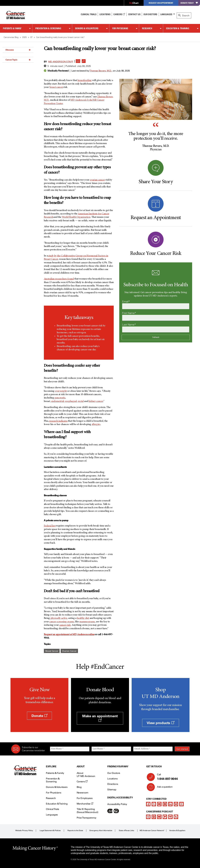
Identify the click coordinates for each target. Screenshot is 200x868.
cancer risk (65, 625)
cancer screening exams (62, 622)
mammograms (87, 622)
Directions (113, 784)
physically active (59, 618)
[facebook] (148, 804)
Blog (79, 787)
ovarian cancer (97, 180)
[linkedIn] (170, 804)
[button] (78, 60)
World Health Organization (76, 217)
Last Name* (129, 325)
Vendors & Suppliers (177, 830)
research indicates (58, 421)
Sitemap (112, 790)
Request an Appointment (161, 3)
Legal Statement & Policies (50, 830)
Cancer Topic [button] (18, 60)
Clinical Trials (89, 14)
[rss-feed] (176, 817)
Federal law (50, 526)
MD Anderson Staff (61, 62)
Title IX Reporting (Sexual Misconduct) (87, 811)
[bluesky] (176, 804)
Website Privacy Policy (24, 830)
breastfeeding (85, 80)
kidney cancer (96, 401)
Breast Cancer (52, 651)
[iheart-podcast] (170, 817)
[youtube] (159, 804)
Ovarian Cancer (69, 651)
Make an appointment (100, 718)
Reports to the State (75, 830)
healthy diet (83, 618)
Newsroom (83, 793)
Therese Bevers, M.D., (101, 71)
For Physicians (120, 28)
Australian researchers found (59, 279)
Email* (126, 302)
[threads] (181, 804)
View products (161, 723)
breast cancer (56, 87)
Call (172, 777)
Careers (119, 14)
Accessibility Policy (117, 804)
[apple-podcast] (148, 817)
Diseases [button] (18, 50)
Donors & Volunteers (87, 28)
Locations (112, 779)
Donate (39, 716)
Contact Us (134, 14)
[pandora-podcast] (165, 817)
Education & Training (178, 28)
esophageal (71, 401)
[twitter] (154, 804)
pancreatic (60, 398)
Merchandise (85, 804)
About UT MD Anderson (86, 775)
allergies (96, 424)
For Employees (85, 798)
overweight (61, 391)
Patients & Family (12, 28)
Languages (166, 14)
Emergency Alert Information (101, 830)
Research (147, 28)
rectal (81, 401)
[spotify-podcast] (154, 817)
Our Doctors (150, 14)
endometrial (58, 401)
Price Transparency (87, 818)
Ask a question (163, 788)
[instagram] (165, 804)
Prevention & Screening (48, 28)
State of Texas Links (126, 830)
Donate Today (189, 3)
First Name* (129, 313)
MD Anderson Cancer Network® (152, 830)
